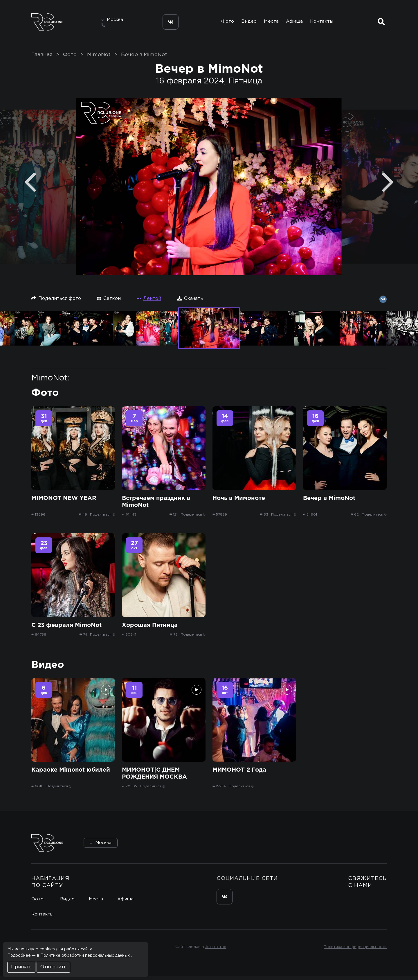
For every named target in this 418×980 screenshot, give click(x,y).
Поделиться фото (56, 302)
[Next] (388, 186)
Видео (247, 23)
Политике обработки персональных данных (86, 956)
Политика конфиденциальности (354, 951)
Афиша (295, 23)
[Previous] (30, 186)
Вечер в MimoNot (144, 58)
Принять (21, 967)
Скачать (190, 302)
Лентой (149, 302)
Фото (224, 23)
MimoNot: (50, 382)
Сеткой (109, 302)
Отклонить (53, 967)
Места (270, 23)
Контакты (323, 23)
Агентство (215, 951)
